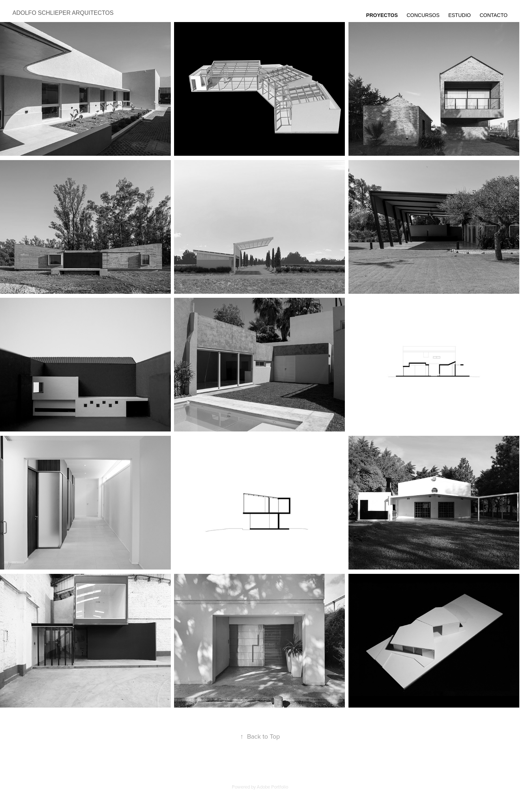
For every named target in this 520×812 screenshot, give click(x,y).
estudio (459, 15)
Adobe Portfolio (272, 787)
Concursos (423, 15)
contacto (493, 15)
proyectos (382, 15)
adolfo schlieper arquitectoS (63, 13)
